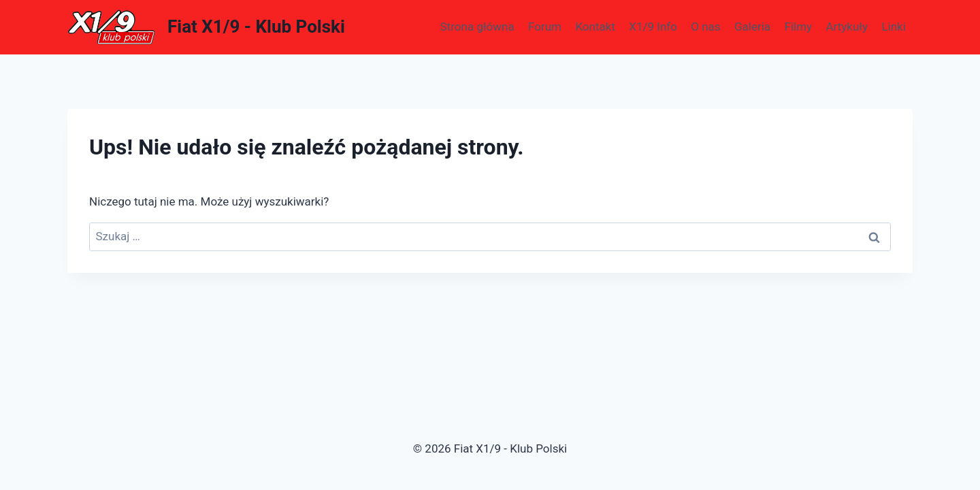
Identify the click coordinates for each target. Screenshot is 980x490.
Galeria (752, 27)
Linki (893, 27)
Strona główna (477, 27)
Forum (545, 27)
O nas (705, 27)
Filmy (798, 27)
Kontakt (595, 27)
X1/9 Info (653, 27)
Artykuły (847, 27)
